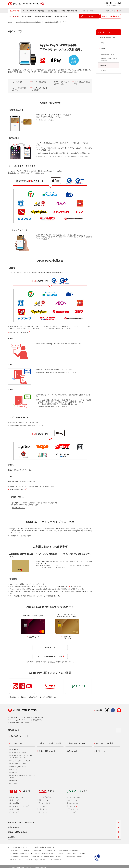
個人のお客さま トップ (19, 735)
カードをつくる (50, 648)
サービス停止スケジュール (94, 11)
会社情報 (83, 11)
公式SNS (99, 710)
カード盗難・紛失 (108, 11)
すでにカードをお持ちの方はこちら (51, 657)
